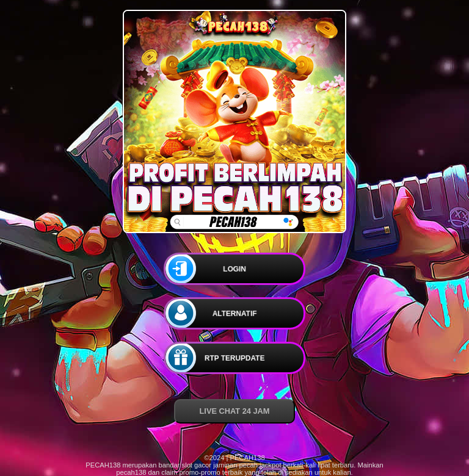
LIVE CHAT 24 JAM (235, 411)
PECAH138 (103, 465)
